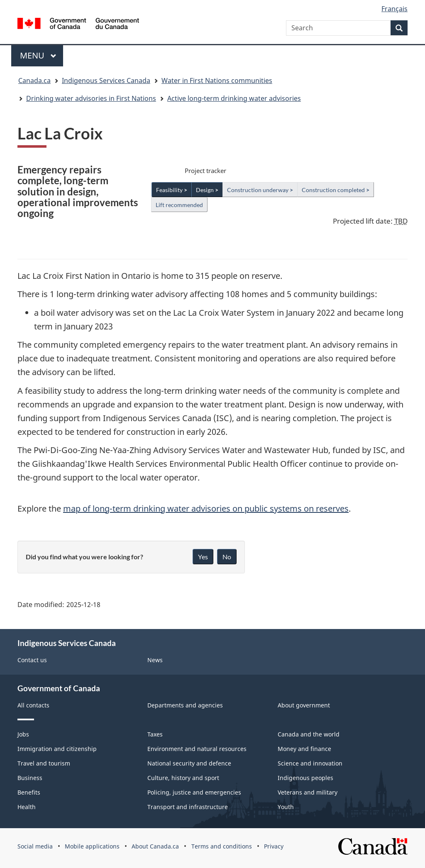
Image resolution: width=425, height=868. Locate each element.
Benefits (29, 792)
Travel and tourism (44, 763)
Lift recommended (179, 205)
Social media (35, 846)
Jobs (23, 734)
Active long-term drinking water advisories (234, 98)
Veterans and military (308, 792)
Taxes (155, 734)
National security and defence (189, 763)
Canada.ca (34, 80)
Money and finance (304, 749)
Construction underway (260, 190)
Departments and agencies (185, 705)
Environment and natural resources (197, 749)
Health (27, 807)
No (227, 557)
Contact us (32, 660)
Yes (203, 557)
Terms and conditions (222, 846)
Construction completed (336, 190)
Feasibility (172, 190)
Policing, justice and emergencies (194, 792)
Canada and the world (309, 734)
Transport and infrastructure (188, 807)
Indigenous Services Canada (106, 80)
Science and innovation (310, 763)
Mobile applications (92, 846)
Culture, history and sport (183, 778)
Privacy (274, 846)
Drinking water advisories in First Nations (91, 98)
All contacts (33, 705)
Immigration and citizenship (57, 749)
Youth (286, 807)
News (155, 660)
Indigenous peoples (305, 778)
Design (207, 190)
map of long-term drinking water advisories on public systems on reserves (206, 508)
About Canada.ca (155, 846)
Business (30, 778)
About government (304, 705)
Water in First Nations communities (217, 80)
